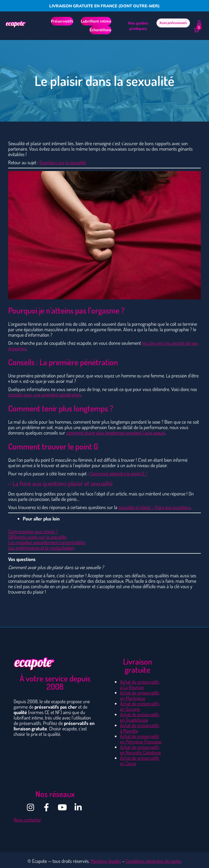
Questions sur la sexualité (63, 162)
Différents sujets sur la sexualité (37, 537)
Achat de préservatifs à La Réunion (140, 684)
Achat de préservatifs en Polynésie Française (141, 739)
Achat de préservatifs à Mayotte (140, 728)
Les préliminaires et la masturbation (41, 548)
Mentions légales (106, 861)
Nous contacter (27, 820)
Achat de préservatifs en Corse (140, 761)
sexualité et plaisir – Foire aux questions (154, 507)
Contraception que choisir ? (33, 531)
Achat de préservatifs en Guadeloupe (140, 717)
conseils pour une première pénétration (44, 395)
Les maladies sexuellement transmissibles (47, 542)
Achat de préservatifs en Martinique (140, 695)
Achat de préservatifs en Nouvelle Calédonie (140, 750)
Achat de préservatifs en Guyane (140, 706)
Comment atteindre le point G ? (119, 473)
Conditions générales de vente (153, 861)
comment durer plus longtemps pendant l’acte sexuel (116, 433)
